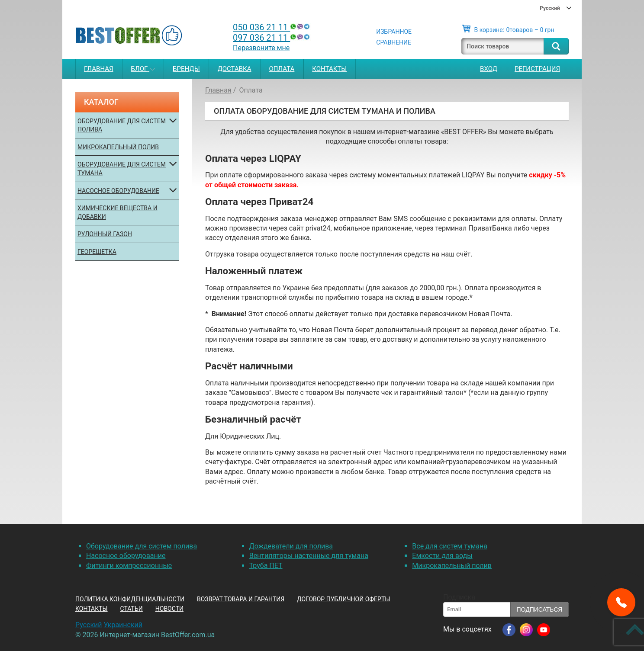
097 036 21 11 (272, 38)
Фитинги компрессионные (129, 566)
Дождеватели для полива (291, 546)
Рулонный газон (105, 234)
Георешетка (97, 252)
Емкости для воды (442, 556)
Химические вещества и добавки (118, 212)
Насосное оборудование (118, 191)
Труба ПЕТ (266, 566)
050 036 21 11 (272, 27)
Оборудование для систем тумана (122, 169)
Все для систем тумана (450, 546)
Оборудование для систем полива (122, 125)
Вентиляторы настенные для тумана (309, 556)
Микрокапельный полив (118, 147)
